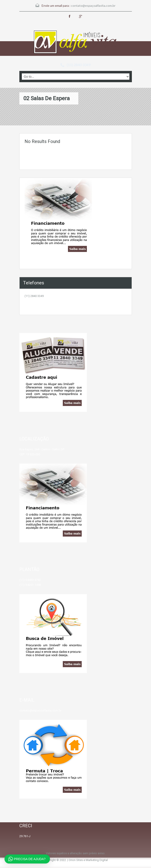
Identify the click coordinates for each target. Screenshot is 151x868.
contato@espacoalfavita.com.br (40, 710)
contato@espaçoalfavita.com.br (93, 6)
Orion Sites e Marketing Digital (88, 860)
